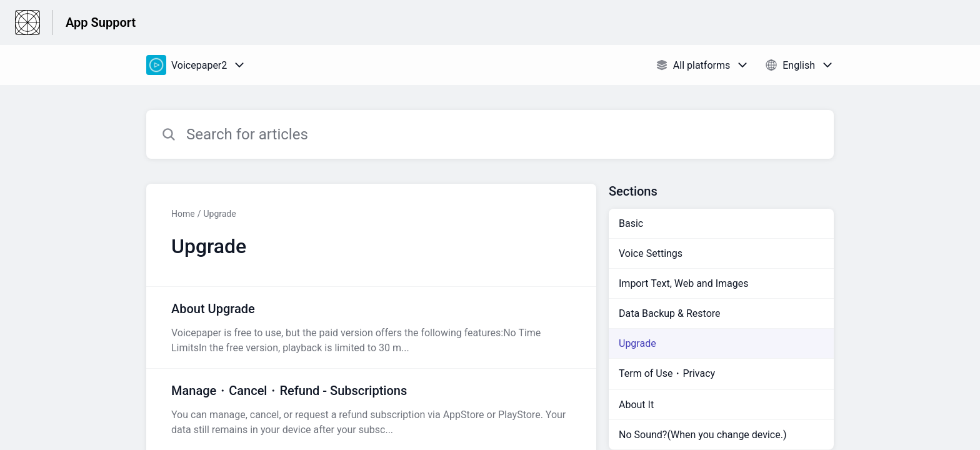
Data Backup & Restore (670, 313)
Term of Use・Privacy (667, 373)
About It (636, 405)
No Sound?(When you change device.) (703, 435)
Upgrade (219, 214)
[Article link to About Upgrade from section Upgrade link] (371, 327)
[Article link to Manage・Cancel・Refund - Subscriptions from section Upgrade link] (371, 409)
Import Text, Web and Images (683, 283)
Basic (631, 223)
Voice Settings (651, 253)
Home (183, 214)
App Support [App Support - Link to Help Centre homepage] (101, 22)
